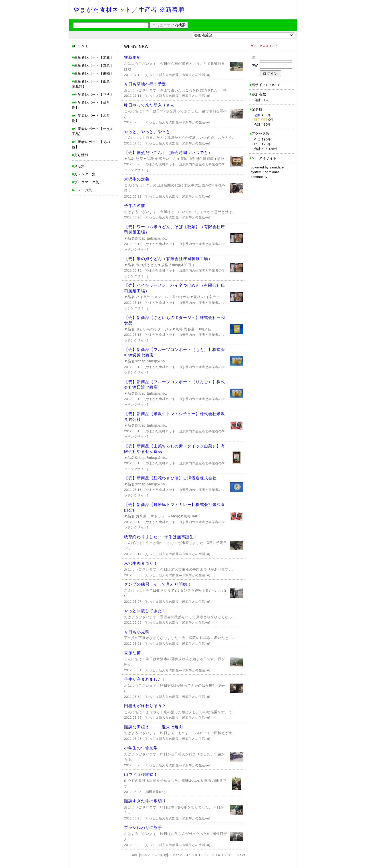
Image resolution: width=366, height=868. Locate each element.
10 (195, 855)
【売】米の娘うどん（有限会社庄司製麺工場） (168, 259)
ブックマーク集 (87, 182)
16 (229, 855)
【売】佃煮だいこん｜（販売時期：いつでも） (168, 152)
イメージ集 (83, 190)
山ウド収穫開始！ (141, 774)
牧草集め (133, 57)
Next (241, 855)
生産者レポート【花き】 (94, 95)
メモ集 (79, 166)
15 (224, 855)
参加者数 (258, 94)
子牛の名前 (135, 206)
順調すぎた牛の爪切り (145, 801)
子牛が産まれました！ (145, 679)
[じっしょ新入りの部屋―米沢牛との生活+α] (177, 75)
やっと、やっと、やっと (147, 132)
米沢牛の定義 (137, 179)
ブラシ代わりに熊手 (143, 827)
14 (218, 855)
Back (177, 855)
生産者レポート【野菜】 (94, 65)
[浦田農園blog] (156, 792)
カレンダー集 (85, 174)
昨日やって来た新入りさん (149, 105)
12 (206, 855)
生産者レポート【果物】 (94, 73)
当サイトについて (266, 85)
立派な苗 (133, 653)
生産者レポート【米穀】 (94, 57)
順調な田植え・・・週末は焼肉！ (156, 727)
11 (201, 855)
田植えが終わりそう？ (145, 706)
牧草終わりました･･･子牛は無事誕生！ (161, 537)
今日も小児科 (137, 632)
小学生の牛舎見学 (141, 748)
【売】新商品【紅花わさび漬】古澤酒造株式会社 (170, 478)
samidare (277, 167)
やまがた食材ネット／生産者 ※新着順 (129, 10)
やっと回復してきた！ (145, 611)
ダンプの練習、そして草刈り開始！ (158, 584)
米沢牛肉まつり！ (141, 563)
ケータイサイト (264, 158)
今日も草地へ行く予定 (145, 84)
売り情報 (81, 155)
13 (212, 855)
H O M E (81, 46)
